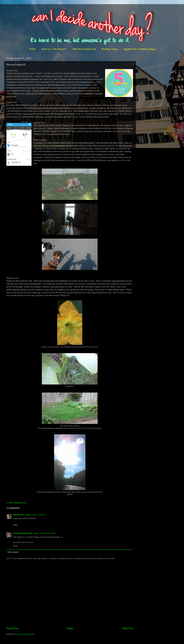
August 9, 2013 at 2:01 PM (34, 515)
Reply (15, 525)
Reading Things (110, 49)
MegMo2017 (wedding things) (140, 49)
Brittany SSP (18, 515)
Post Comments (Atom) (26, 634)
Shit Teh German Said (84, 49)
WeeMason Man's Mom (23, 533)
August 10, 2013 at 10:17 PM (44, 533)
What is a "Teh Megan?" (54, 49)
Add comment (13, 552)
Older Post (128, 628)
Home (32, 49)
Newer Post (12, 628)
